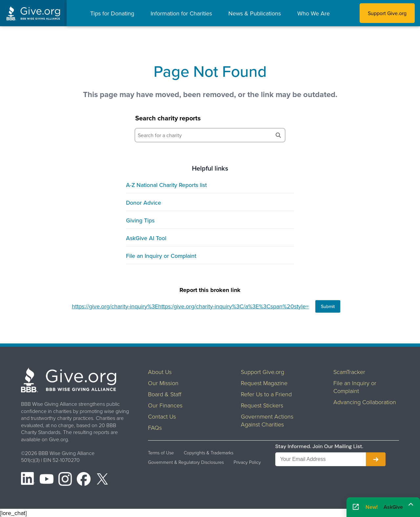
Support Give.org (387, 13)
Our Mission (163, 383)
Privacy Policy (247, 462)
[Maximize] (411, 505)
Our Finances (165, 405)
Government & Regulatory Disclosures (186, 462)
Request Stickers (262, 405)
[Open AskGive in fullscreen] (356, 507)
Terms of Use (161, 453)
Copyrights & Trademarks (209, 453)
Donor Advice (144, 203)
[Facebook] (84, 480)
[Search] (278, 135)
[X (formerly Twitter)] (102, 480)
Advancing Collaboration (365, 402)
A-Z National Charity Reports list (166, 185)
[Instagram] (65, 480)
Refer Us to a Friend (266, 394)
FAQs (155, 427)
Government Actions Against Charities (267, 420)
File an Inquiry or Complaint (161, 256)
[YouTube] (47, 480)
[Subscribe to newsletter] (376, 459)
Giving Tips (140, 220)
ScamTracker (349, 372)
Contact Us (162, 416)
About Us (160, 372)
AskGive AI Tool (146, 238)
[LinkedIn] (28, 480)
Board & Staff (165, 394)
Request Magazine (264, 383)
